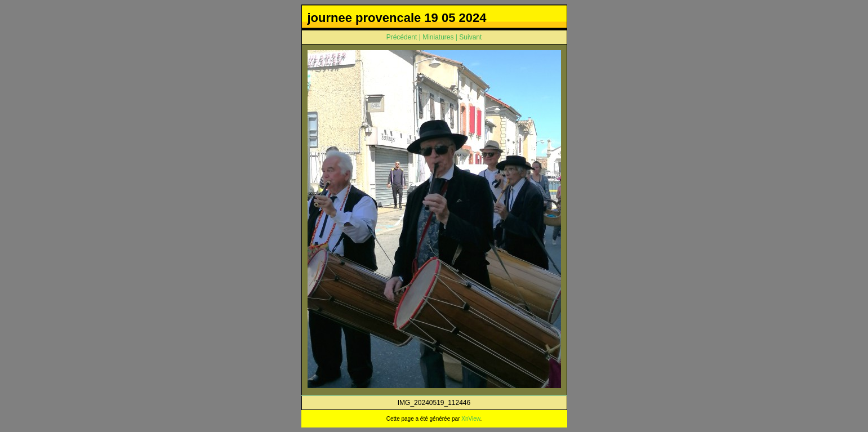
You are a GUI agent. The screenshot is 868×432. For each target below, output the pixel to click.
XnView (471, 419)
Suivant (470, 37)
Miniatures (438, 37)
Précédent (402, 37)
